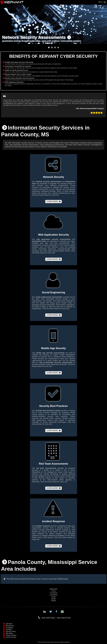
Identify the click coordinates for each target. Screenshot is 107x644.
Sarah (54, 599)
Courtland (53, 593)
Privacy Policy (11, 635)
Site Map (9, 633)
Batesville (53, 589)
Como (54, 591)
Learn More (52, 201)
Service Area (11, 631)
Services (9, 624)
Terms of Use (11, 637)
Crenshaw (53, 595)
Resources (10, 626)
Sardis (53, 601)
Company (9, 628)
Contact (9, 629)
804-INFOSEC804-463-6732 (56, 618)
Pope (53, 597)
